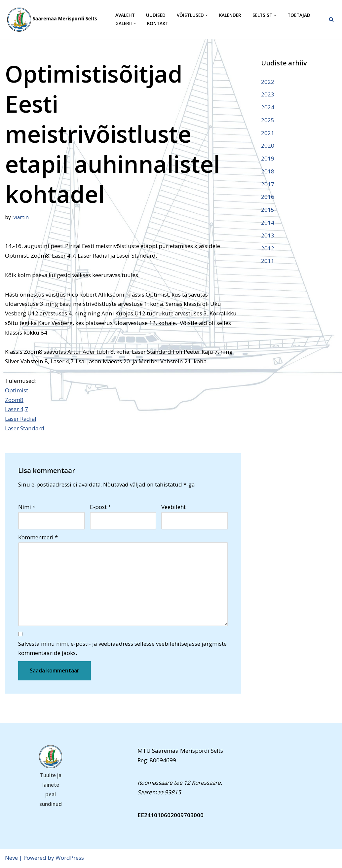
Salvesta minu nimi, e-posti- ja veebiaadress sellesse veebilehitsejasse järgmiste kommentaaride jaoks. (122, 649)
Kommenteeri (38, 538)
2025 (268, 120)
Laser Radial (21, 419)
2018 (268, 172)
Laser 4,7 (17, 410)
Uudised (156, 15)
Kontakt (158, 24)
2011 (268, 261)
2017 (268, 184)
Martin (20, 217)
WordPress (70, 859)
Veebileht (173, 508)
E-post (100, 508)
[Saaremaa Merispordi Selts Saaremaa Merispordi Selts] (55, 19)
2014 (268, 223)
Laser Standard (25, 429)
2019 (268, 159)
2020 (268, 146)
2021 (268, 133)
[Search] (331, 19)
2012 (268, 249)
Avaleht (125, 15)
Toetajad (299, 15)
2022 (268, 82)
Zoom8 (14, 400)
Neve (11, 859)
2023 (268, 94)
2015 (268, 210)
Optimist (17, 391)
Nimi (27, 508)
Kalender (230, 15)
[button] (207, 15)
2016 (268, 197)
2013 (268, 236)
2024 (268, 107)
